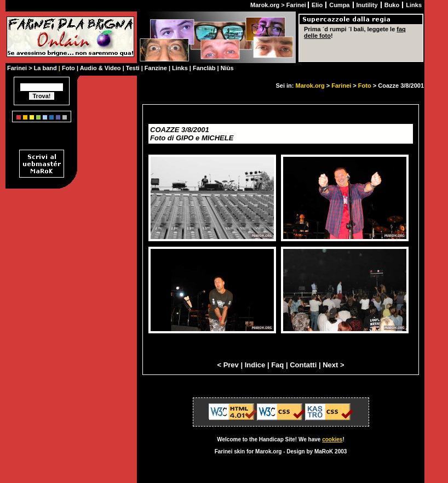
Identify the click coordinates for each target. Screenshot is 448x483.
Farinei (341, 86)
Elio (318, 5)
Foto (365, 86)
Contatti (303, 365)
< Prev (228, 365)
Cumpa (340, 5)
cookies (332, 439)
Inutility (368, 5)
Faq (277, 365)
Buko (393, 5)
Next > (333, 365)
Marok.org (310, 86)
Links (414, 5)
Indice (255, 365)
